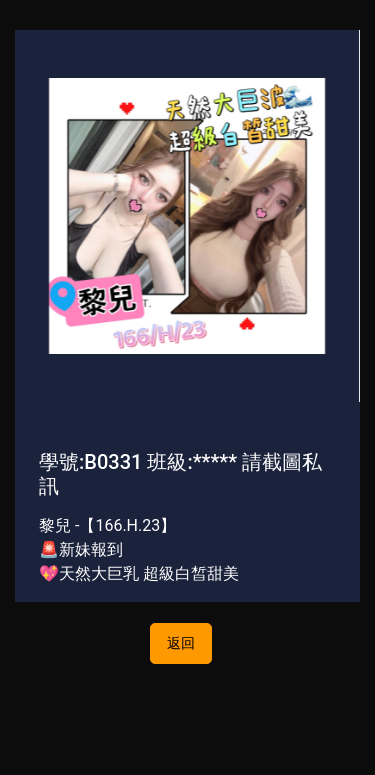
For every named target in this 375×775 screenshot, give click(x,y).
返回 (181, 643)
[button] (41, 215)
